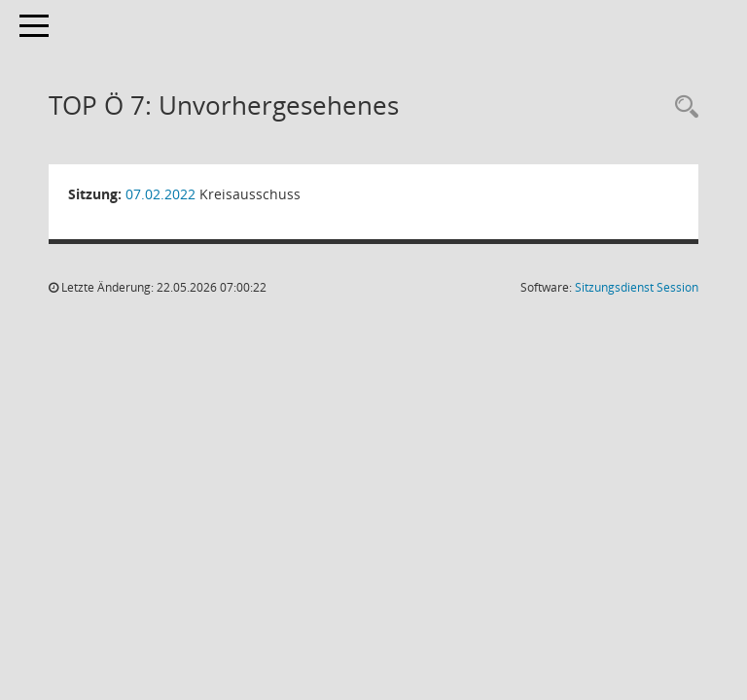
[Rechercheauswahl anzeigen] (682, 107)
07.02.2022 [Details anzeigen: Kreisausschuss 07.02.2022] (160, 194)
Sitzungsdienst (637, 287)
